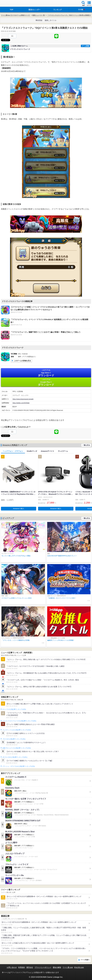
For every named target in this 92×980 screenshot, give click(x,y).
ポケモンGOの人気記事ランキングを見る (15, 757)
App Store (46, 373)
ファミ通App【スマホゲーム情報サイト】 (16, 15)
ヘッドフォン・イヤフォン (13, 451)
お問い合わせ (12, 967)
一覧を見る (86, 445)
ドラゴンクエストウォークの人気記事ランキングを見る (19, 721)
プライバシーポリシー (43, 967)
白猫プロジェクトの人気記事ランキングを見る (17, 748)
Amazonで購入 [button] (19, 509)
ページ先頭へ (85, 960)
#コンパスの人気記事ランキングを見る (14, 709)
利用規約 (22, 967)
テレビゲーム (63, 451)
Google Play (46, 382)
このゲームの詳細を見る (22, 361)
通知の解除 (57, 967)
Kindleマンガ (32, 451)
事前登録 (39, 20)
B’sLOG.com (79, 967)
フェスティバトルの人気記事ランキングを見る (17, 730)
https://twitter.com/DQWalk (21, 403)
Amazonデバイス (47, 451)
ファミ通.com (68, 967)
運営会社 (30, 967)
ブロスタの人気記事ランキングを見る (14, 739)
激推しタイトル (51, 20)
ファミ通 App (9, 4)
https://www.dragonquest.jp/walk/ (23, 399)
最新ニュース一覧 (39, 15)
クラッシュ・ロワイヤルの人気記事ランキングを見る (19, 766)
